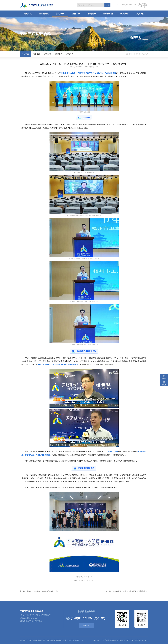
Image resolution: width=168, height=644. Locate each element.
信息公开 (92, 14)
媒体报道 (59, 54)
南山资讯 (36, 54)
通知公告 (48, 54)
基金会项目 (108, 14)
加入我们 (140, 14)
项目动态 (25, 54)
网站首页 (28, 14)
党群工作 (76, 14)
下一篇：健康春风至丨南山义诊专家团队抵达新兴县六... (127, 591)
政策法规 (124, 14)
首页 (130, 54)
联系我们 (87, 625)
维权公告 (70, 54)
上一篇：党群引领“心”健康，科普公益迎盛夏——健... (39, 591)
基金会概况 (44, 14)
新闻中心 (60, 14)
